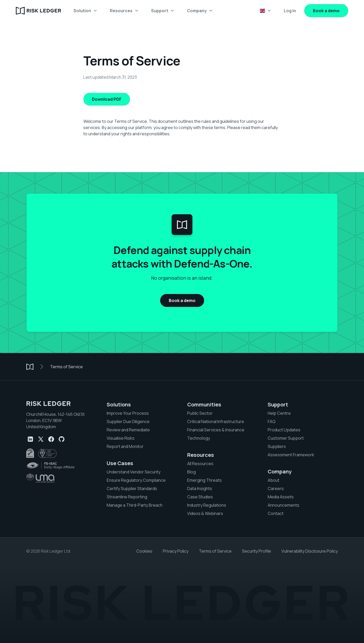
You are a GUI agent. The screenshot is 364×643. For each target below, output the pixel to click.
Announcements (284, 505)
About (274, 480)
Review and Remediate (128, 430)
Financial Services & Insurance (216, 430)
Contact (276, 513)
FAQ (272, 421)
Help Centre (279, 413)
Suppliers (277, 446)
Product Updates (284, 430)
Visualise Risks (121, 438)
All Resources (200, 464)
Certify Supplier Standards (132, 488)
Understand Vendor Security (134, 472)
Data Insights (200, 488)
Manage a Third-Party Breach (135, 505)
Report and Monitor (125, 446)
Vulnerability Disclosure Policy (310, 551)
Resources (201, 455)
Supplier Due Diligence (128, 421)
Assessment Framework (291, 455)
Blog (191, 472)
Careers (276, 488)
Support (278, 405)
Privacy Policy (176, 551)
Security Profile (257, 551)
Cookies (144, 551)
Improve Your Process (128, 413)
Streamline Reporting (127, 497)
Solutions (119, 405)
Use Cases (120, 463)
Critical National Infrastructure (216, 421)
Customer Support (286, 438)
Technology (199, 438)
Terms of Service (66, 367)
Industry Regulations (207, 505)
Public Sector (200, 413)
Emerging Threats (204, 480)
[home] (38, 11)
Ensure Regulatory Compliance (136, 480)
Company (280, 472)
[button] (85, 11)
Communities (204, 405)
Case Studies (200, 497)
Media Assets (281, 497)
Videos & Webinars (205, 513)
